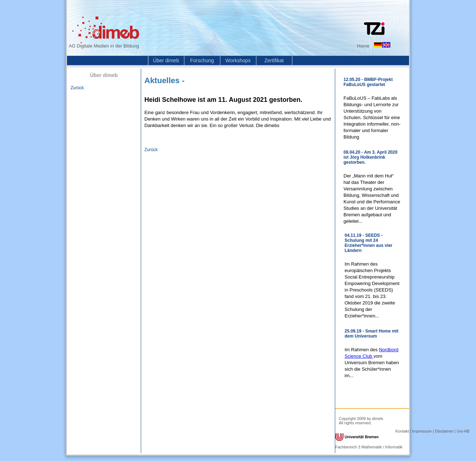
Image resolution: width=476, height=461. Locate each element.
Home (363, 46)
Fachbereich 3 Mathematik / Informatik (369, 447)
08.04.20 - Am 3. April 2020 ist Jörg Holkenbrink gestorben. (371, 157)
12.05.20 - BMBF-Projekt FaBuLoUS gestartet (368, 82)
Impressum (422, 431)
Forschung (202, 60)
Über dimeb (166, 60)
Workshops (238, 60)
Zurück (77, 88)
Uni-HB (463, 431)
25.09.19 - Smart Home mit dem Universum (371, 334)
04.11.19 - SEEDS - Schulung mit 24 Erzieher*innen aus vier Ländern (369, 243)
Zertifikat (274, 60)
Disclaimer (444, 431)
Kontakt (402, 431)
